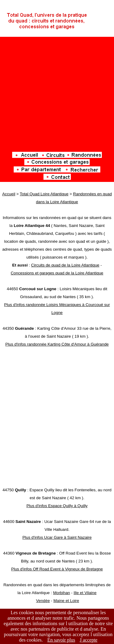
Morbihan (62, 593)
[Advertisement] (57, 95)
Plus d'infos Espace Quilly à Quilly (57, 506)
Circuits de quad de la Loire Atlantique (65, 265)
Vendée (43, 601)
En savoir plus (61, 640)
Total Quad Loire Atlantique (44, 194)
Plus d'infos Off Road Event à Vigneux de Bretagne (57, 569)
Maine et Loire (66, 601)
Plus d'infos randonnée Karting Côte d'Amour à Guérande (57, 344)
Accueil (9, 194)
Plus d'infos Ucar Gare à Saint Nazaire (57, 537)
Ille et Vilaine (85, 593)
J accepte (88, 640)
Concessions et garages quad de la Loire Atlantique (57, 273)
